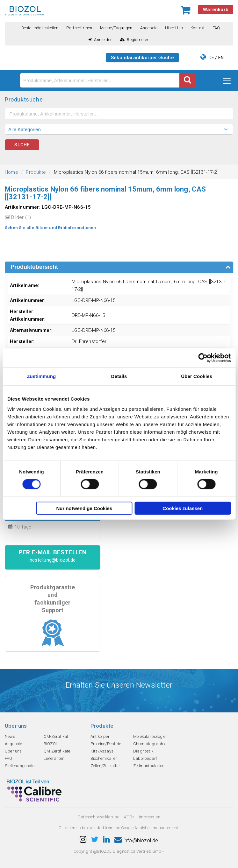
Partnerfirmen (79, 28)
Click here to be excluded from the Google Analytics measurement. (119, 828)
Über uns (174, 28)
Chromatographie (150, 744)
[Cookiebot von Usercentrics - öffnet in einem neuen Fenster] (203, 358)
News (10, 736)
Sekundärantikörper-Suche (142, 58)
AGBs (129, 817)
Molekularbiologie (149, 736)
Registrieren (135, 40)
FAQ (216, 28)
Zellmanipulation (149, 766)
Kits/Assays (102, 751)
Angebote (149, 28)
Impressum (150, 817)
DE (211, 58)
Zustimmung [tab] (41, 376)
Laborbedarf (145, 758)
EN (221, 58)
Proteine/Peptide (106, 744)
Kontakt (198, 28)
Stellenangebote (20, 766)
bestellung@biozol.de (53, 560)
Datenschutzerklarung (99, 817)
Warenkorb (216, 10)
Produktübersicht (34, 267)
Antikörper (100, 736)
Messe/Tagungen (116, 28)
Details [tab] (119, 376)
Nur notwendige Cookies (84, 508)
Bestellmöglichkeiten (40, 28)
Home (11, 172)
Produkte (36, 172)
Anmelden (101, 40)
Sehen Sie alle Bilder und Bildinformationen (50, 228)
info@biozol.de (136, 840)
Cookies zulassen (183, 508)
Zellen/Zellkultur (105, 766)
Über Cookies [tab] (197, 376)
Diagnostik (143, 751)
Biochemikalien (104, 758)
